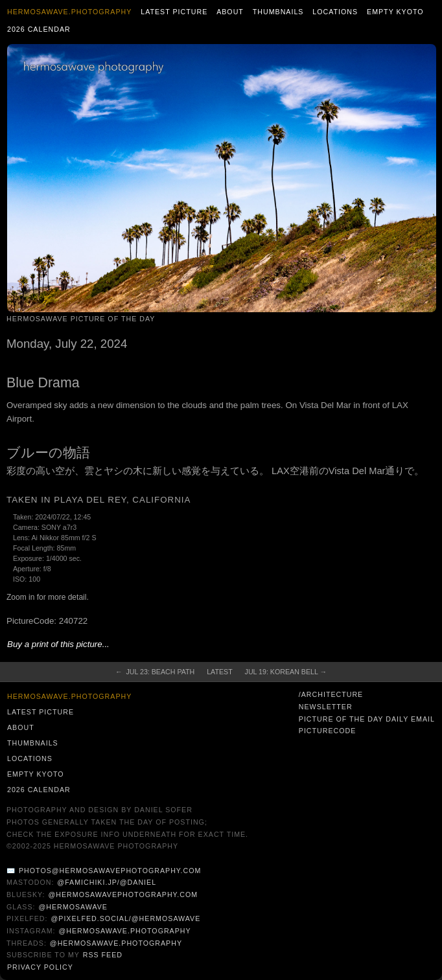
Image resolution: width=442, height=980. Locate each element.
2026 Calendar (39, 29)
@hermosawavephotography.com (123, 895)
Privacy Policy (40, 967)
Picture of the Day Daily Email (367, 719)
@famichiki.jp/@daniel (107, 882)
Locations (335, 12)
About (230, 12)
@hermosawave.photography (124, 931)
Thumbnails (278, 12)
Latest (219, 672)
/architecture (331, 694)
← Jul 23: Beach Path (155, 672)
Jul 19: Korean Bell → (286, 672)
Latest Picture (174, 12)
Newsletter (326, 707)
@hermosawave (73, 907)
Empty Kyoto (395, 12)
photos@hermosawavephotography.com (110, 871)
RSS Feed (103, 955)
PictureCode (328, 731)
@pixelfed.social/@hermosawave (125, 918)
